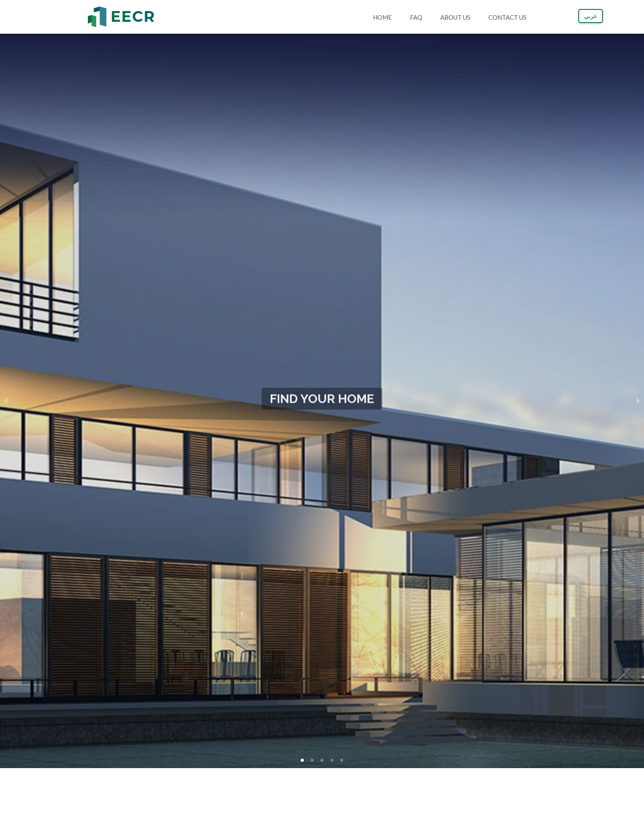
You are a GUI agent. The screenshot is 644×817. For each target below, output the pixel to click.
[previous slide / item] (6, 400)
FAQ (416, 17)
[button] (302, 760)
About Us (455, 17)
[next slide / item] (638, 400)
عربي (591, 16)
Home (382, 17)
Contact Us (507, 17)
